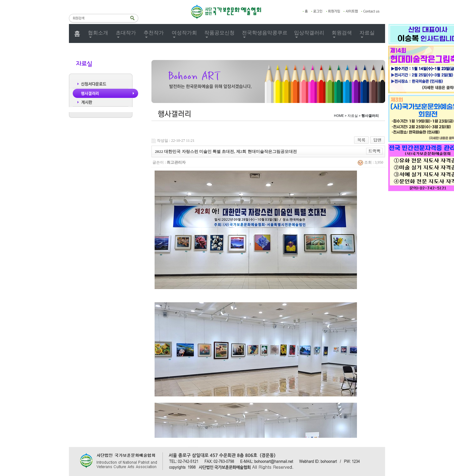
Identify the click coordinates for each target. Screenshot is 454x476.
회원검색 (342, 33)
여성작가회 (184, 33)
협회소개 (98, 33)
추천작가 (154, 33)
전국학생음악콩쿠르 (265, 33)
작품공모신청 (219, 33)
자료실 (367, 33)
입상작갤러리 (309, 33)
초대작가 (126, 33)
